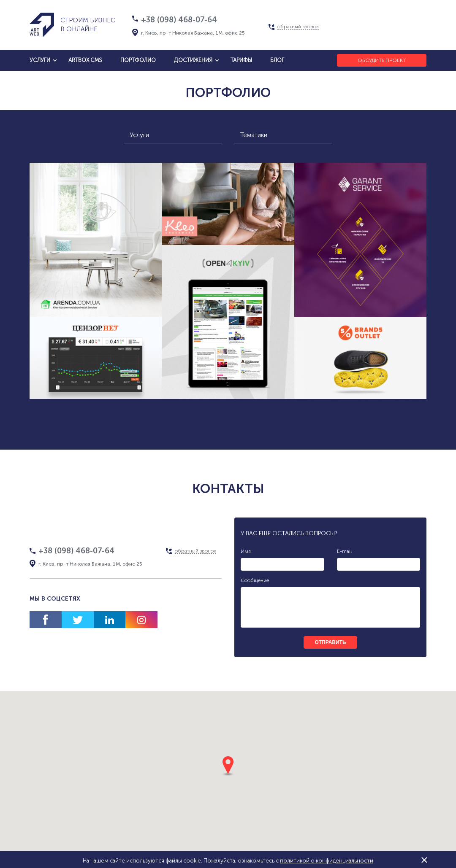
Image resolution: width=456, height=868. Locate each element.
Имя (246, 551)
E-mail (344, 551)
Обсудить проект (382, 60)
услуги (40, 60)
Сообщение (255, 580)
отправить (330, 642)
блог (277, 60)
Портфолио (138, 60)
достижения (193, 60)
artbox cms (85, 60)
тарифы (241, 60)
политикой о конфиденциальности (327, 861)
